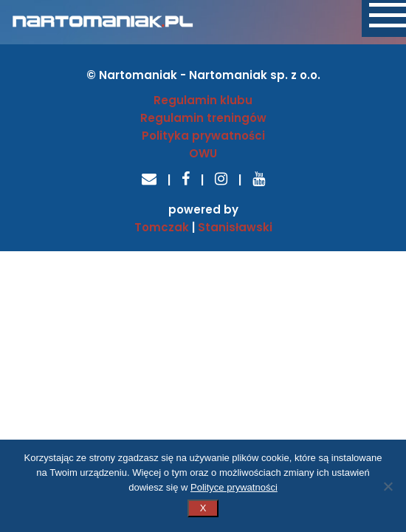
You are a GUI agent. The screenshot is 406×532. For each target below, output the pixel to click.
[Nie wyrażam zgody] (388, 486)
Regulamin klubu (203, 100)
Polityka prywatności (203, 136)
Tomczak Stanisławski (203, 228)
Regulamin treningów (203, 118)
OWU (203, 153)
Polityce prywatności (234, 487)
